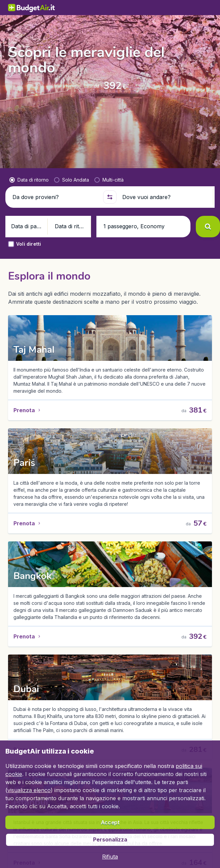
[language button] (158, 8)
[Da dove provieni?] (55, 180)
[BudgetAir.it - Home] (13, 8)
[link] (176, 8)
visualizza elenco (29, 790)
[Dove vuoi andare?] (165, 180)
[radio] (29, 163)
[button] (110, 180)
